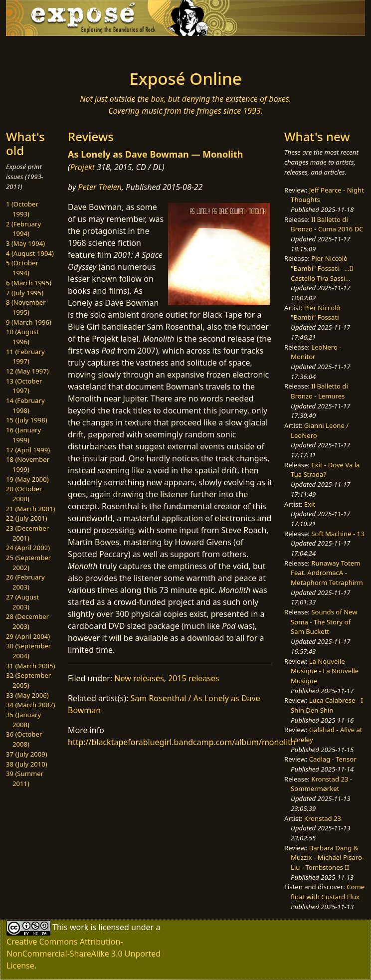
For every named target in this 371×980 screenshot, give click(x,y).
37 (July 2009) (27, 754)
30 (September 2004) (28, 651)
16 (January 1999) (23, 435)
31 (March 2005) (30, 666)
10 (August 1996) (22, 337)
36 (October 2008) (24, 739)
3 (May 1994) (25, 243)
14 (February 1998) (25, 405)
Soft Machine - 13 (338, 534)
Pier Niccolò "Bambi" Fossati (315, 313)
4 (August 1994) (30, 253)
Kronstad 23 (323, 818)
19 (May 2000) (27, 479)
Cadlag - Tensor (333, 759)
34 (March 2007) (30, 705)
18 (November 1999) (28, 464)
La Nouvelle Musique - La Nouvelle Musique (325, 671)
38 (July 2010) (27, 764)
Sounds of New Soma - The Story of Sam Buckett (324, 622)
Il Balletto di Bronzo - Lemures (319, 391)
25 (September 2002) (28, 563)
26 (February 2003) (25, 582)
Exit (310, 504)
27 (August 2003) (22, 602)
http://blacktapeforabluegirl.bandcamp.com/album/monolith (182, 742)
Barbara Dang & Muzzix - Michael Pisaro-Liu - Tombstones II (327, 858)
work (79, 927)
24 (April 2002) (28, 548)
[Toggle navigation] (77, 50)
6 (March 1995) (29, 283)
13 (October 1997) (24, 386)
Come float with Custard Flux (328, 892)
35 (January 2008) (23, 720)
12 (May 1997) (27, 371)
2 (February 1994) (23, 229)
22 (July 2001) (27, 518)
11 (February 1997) (25, 357)
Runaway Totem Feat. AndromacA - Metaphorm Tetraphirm (327, 573)
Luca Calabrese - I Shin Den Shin (327, 705)
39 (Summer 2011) (25, 779)
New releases (139, 678)
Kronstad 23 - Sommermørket (321, 784)
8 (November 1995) (26, 307)
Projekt (83, 167)
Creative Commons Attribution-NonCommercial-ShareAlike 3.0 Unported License (84, 954)
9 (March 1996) (29, 322)
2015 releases (194, 678)
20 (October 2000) (24, 494)
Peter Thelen (100, 187)
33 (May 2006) (27, 695)
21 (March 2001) (30, 509)
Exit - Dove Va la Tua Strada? (325, 470)
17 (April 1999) (28, 450)
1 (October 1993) (22, 209)
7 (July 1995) (25, 293)
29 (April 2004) (28, 636)
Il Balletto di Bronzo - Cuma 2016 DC (327, 224)
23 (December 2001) (27, 533)
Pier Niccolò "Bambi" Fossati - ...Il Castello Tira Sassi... (322, 268)
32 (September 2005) (28, 680)
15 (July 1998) (27, 420)
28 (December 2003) (27, 621)
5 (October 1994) (22, 268)
